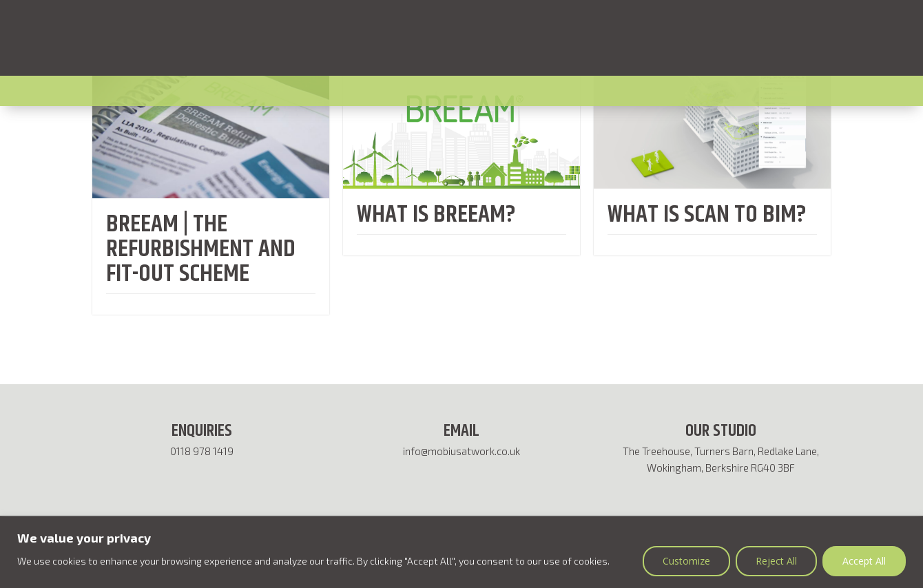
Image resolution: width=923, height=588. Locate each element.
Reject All (776, 561)
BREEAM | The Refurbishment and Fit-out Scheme (201, 249)
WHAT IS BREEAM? (436, 214)
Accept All (864, 561)
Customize (686, 561)
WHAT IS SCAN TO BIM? (707, 214)
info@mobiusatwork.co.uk (461, 451)
